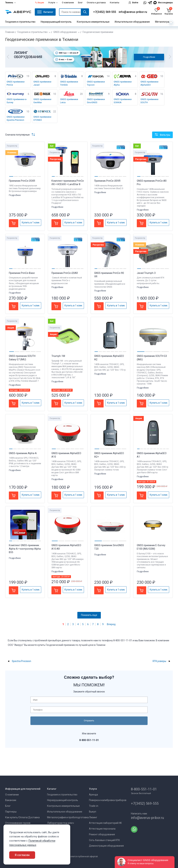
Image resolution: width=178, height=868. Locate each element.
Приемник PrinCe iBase (22, 273)
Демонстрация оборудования (106, 846)
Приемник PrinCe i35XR (22, 181)
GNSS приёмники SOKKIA (123, 101)
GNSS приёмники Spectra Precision (16, 118)
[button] (8, 57)
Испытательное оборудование (132, 22)
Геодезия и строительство (20, 22)
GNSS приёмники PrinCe (16, 83)
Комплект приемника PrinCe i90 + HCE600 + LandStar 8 (68, 183)
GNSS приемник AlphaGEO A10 (66, 455)
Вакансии (11, 800)
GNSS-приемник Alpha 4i (23, 453)
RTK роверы (159, 661)
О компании (68, 3)
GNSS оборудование (65, 32)
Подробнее (149, 57)
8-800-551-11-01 (144, 789)
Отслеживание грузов (18, 823)
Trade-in (94, 806)
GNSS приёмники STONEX (42, 118)
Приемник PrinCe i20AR (65, 273)
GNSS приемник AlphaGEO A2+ (109, 455)
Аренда (93, 795)
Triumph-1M (58, 356)
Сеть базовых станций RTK (104, 840)
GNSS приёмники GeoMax (42, 101)
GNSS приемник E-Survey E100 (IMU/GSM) (151, 547)
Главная (10, 32)
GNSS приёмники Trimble (69, 83)
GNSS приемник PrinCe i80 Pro (152, 183)
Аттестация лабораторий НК (105, 823)
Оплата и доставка (96, 3)
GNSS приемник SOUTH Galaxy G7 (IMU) (22, 358)
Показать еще (89, 615)
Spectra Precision (21, 661)
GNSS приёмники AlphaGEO (149, 83)
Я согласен (22, 855)
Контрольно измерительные (93, 22)
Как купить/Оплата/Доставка (22, 817)
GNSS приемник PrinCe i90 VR (109, 275)
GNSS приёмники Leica (69, 101)
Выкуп (93, 812)
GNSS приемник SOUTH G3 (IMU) (152, 358)
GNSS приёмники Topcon (96, 83)
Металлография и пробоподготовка (68, 817)
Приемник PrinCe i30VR (107, 181)
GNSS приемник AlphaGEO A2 (109, 358)
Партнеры (11, 812)
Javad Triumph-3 (146, 273)
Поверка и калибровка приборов (108, 800)
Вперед (111, 624)
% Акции (40, 3)
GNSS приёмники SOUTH (149, 101)
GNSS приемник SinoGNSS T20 (109, 547)
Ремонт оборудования (102, 834)
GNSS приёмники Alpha (123, 83)
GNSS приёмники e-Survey (17, 101)
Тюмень (11, 3)
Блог (80, 3)
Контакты (115, 3)
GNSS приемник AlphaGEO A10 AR (66, 547)
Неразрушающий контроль (56, 22)
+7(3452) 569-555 (105, 12)
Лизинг (93, 817)
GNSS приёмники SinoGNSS (96, 101)
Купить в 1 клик (31, 223)
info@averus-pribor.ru (133, 12)
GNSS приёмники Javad (42, 83)
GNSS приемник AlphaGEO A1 (152, 455)
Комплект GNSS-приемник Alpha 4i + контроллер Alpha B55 (25, 549)
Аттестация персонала (102, 829)
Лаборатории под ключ (60, 823)
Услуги (53, 3)
